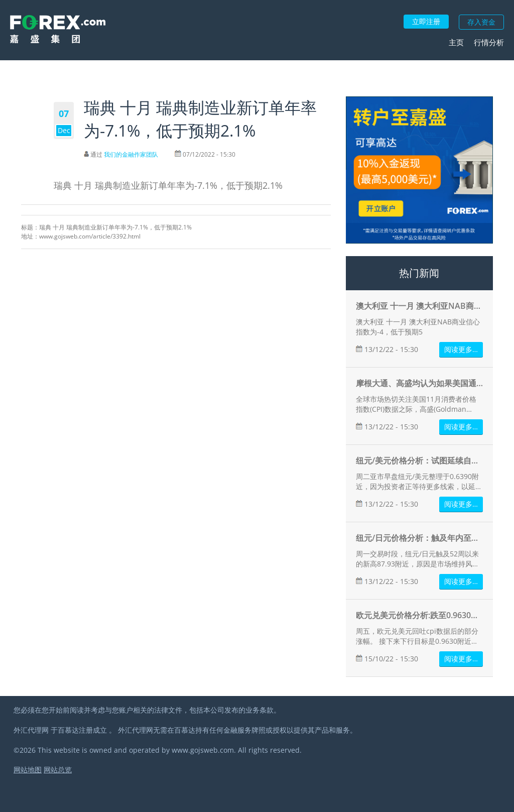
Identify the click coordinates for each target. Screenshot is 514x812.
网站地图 (28, 770)
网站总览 (58, 770)
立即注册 (426, 21)
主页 (456, 42)
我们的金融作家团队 (131, 154)
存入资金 (481, 22)
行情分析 (489, 42)
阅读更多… (461, 349)
